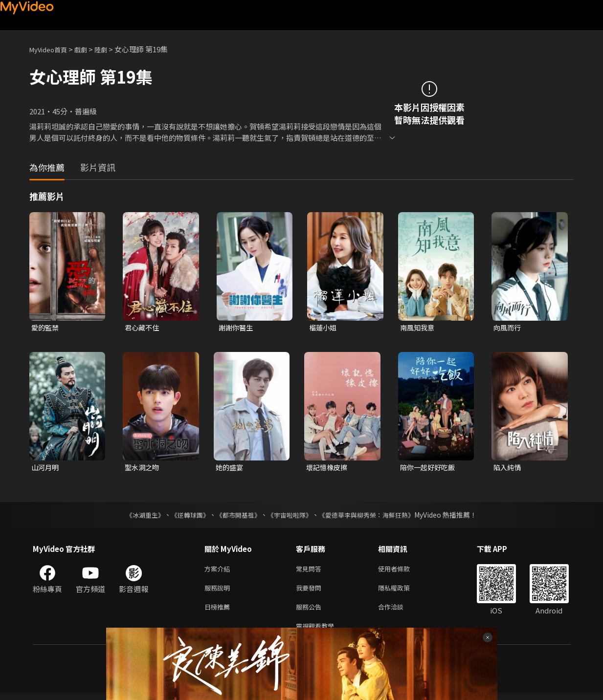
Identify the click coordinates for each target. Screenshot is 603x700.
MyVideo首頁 (52, 49)
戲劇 (89, 49)
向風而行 (508, 328)
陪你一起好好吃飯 (429, 469)
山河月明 (46, 469)
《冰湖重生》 (137, 516)
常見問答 (311, 571)
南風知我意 (418, 328)
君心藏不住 (143, 328)
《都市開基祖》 (236, 516)
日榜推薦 (219, 612)
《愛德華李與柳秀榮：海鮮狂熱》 (373, 516)
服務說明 (219, 591)
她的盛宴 (230, 469)
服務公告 (311, 612)
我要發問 (311, 591)
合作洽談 (399, 612)
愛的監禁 (46, 328)
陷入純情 (508, 469)
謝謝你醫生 (237, 328)
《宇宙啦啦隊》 (291, 516)
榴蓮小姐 (324, 328)
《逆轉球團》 (185, 516)
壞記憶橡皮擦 (328, 469)
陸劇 (111, 49)
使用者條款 (402, 571)
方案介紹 (219, 571)
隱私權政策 (402, 591)
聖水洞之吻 (143, 469)
